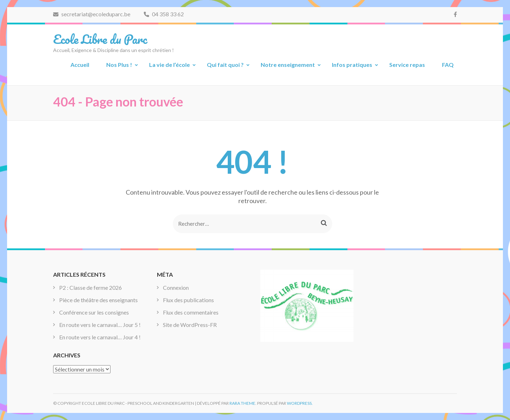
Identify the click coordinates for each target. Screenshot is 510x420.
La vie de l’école (169, 65)
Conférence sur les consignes (94, 312)
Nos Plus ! (119, 65)
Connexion (176, 287)
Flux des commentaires (191, 312)
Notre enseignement (288, 65)
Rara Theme (242, 403)
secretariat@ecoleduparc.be (92, 14)
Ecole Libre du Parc (100, 39)
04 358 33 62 (164, 14)
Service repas (407, 65)
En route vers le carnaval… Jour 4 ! (100, 337)
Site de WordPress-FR (190, 325)
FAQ (448, 65)
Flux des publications (188, 300)
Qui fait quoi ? (225, 65)
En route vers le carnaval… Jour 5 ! (100, 325)
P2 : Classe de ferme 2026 (90, 287)
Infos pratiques (352, 65)
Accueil (80, 65)
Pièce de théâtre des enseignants (98, 300)
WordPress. (300, 403)
